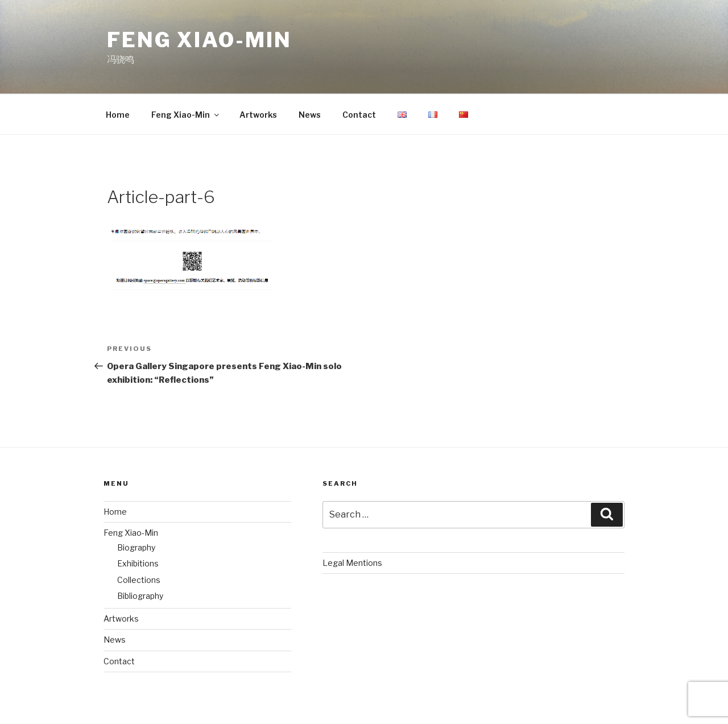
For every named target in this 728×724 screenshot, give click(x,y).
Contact (359, 115)
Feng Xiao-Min (199, 40)
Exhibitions (138, 563)
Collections (139, 580)
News (310, 115)
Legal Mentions (352, 563)
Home (118, 115)
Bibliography (140, 596)
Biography (136, 547)
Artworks (258, 115)
